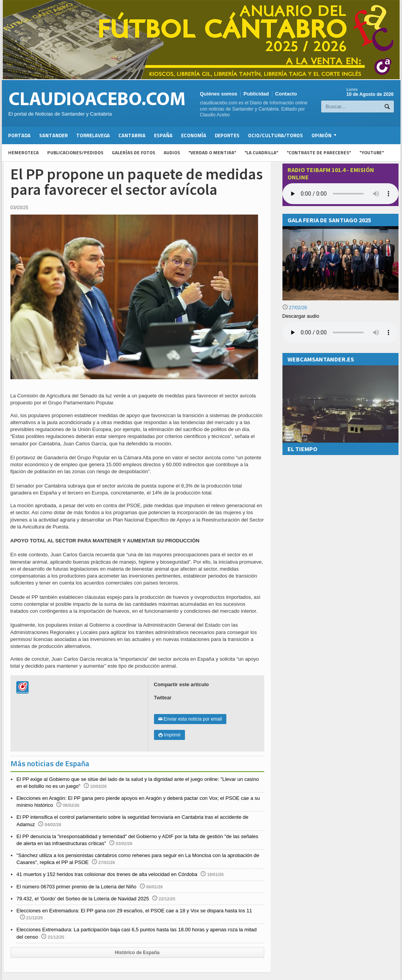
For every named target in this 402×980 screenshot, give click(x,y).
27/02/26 (295, 308)
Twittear (163, 698)
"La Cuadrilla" (261, 153)
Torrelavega (93, 135)
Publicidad (256, 94)
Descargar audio (301, 316)
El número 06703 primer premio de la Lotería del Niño (77, 887)
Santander (53, 135)
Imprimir (170, 735)
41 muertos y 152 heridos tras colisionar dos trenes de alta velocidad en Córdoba (107, 874)
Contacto (286, 94)
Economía (194, 135)
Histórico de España (137, 953)
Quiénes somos (219, 94)
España (163, 135)
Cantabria (132, 135)
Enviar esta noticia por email (190, 719)
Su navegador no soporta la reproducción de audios (340, 332)
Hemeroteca (23, 153)
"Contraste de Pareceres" (319, 153)
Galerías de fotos (133, 153)
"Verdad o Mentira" (212, 153)
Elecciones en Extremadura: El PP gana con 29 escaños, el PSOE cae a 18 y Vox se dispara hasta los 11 (134, 911)
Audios (172, 153)
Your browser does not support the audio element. (340, 194)
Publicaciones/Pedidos (75, 153)
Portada (19, 135)
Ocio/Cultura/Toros (275, 135)
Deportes (227, 135)
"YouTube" (372, 153)
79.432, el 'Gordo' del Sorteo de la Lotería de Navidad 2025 (83, 899)
